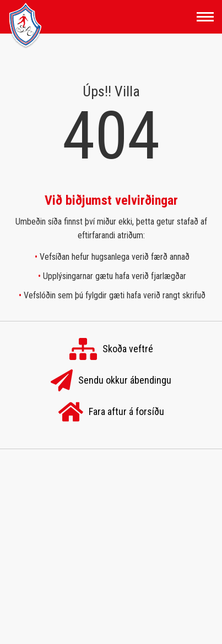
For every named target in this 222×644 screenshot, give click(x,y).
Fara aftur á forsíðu (111, 412)
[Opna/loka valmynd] (205, 17)
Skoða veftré (111, 350)
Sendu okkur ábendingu (111, 381)
